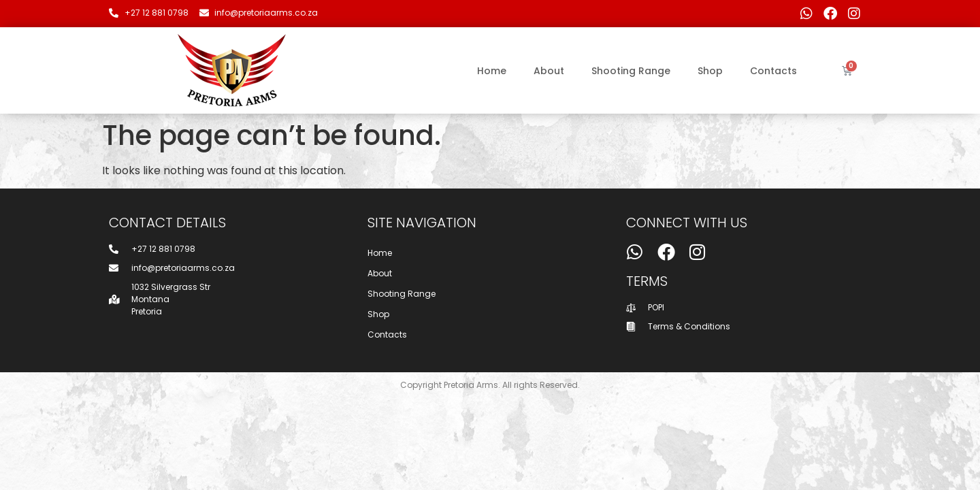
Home (492, 71)
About (549, 71)
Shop (710, 71)
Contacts (773, 71)
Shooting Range (631, 71)
